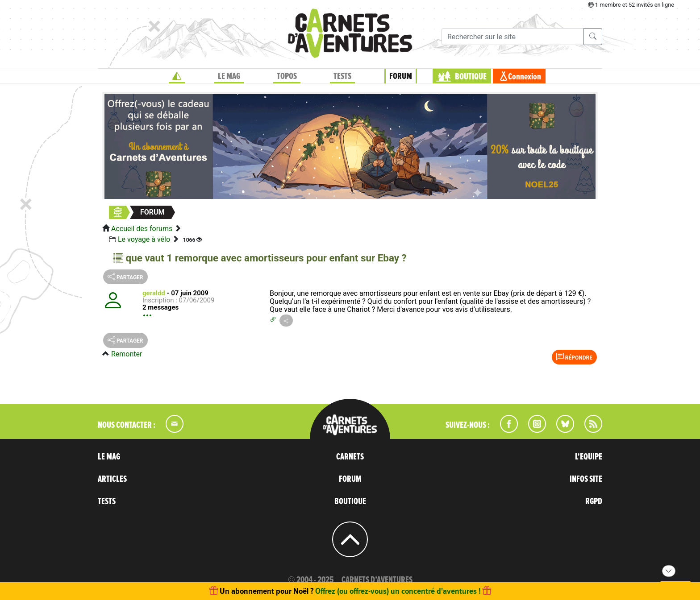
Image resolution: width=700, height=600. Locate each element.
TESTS (342, 76)
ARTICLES (112, 479)
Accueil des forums (142, 229)
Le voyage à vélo (144, 239)
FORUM (401, 76)
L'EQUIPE (589, 457)
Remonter (127, 354)
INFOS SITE (586, 479)
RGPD (594, 501)
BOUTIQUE (471, 77)
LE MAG (229, 76)
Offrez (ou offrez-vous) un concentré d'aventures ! (398, 591)
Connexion (525, 77)
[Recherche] (513, 37)
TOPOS (287, 76)
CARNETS (350, 457)
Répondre (574, 357)
